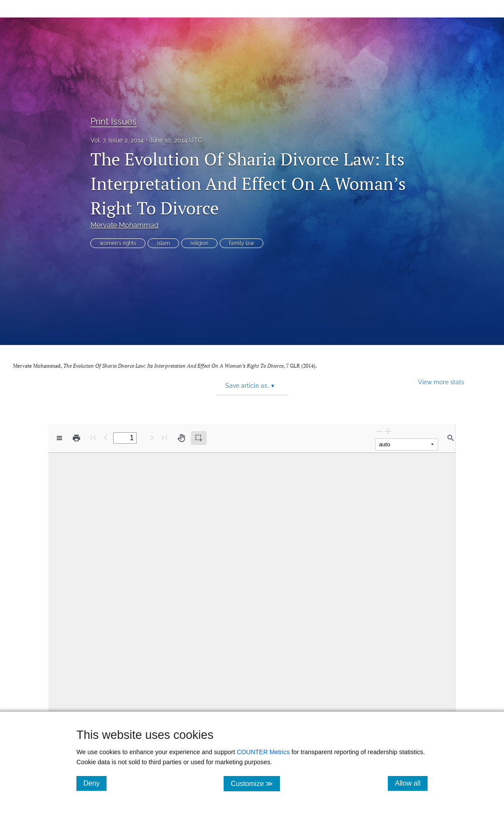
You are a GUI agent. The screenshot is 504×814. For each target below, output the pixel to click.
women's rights (118, 243)
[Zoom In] (388, 431)
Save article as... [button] (250, 386)
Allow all (411, 783)
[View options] (59, 438)
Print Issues (114, 121)
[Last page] (164, 437)
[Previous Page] (106, 437)
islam (163, 243)
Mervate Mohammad (124, 225)
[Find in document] (451, 438)
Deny (95, 783)
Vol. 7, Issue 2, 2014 (117, 140)
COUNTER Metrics (263, 752)
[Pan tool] (181, 438)
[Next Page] (152, 437)
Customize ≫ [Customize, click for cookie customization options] (255, 783)
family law (242, 243)
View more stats (441, 382)
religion (199, 243)
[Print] (76, 438)
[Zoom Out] (380, 431)
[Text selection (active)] (199, 438)
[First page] (93, 437)
